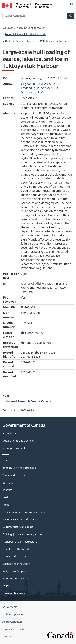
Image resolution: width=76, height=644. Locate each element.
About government (14, 448)
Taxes (6, 505)
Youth (6, 586)
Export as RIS (32, 333)
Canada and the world (16, 549)
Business (8, 483)
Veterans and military (15, 579)
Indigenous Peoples (14, 571)
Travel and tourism (14, 475)
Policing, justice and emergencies (22, 534)
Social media (10, 607)
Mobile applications (14, 614)
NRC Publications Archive (52, 41)
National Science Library (19, 41)
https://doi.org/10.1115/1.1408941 (44, 78)
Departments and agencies (19, 441)
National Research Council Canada (28, 401)
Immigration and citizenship (19, 468)
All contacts (9, 433)
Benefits (7, 490)
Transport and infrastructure (20, 542)
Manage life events (14, 593)
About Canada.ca (12, 622)
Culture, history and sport (18, 527)
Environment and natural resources (24, 512)
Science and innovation (32, 28)
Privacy (7, 636)
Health (6, 497)
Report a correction (36, 343)
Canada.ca (9, 28)
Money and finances (14, 556)
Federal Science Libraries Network (25, 34)
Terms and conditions (15, 629)
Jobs (5, 460)
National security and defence (20, 519)
